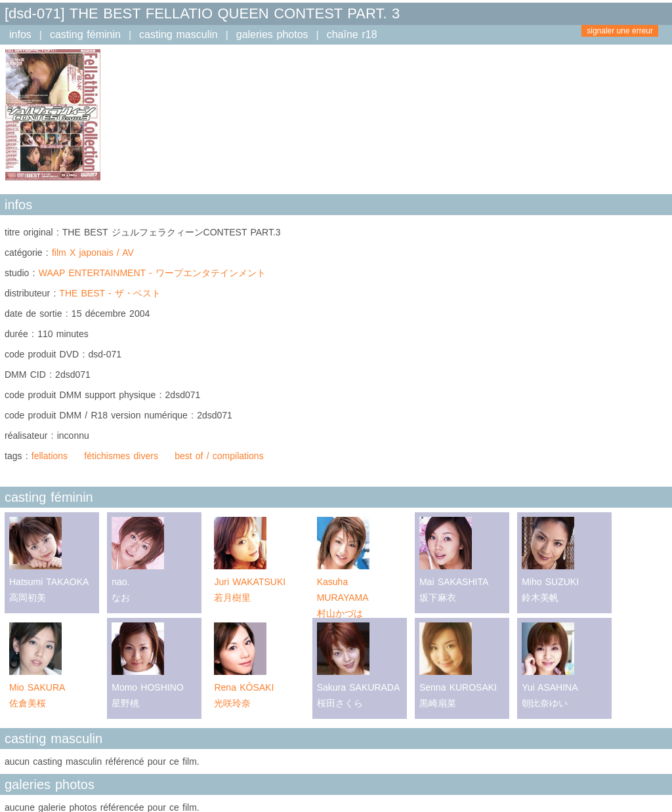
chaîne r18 (352, 34)
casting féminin (85, 34)
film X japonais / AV (93, 253)
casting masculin (178, 34)
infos (20, 34)
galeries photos (272, 34)
